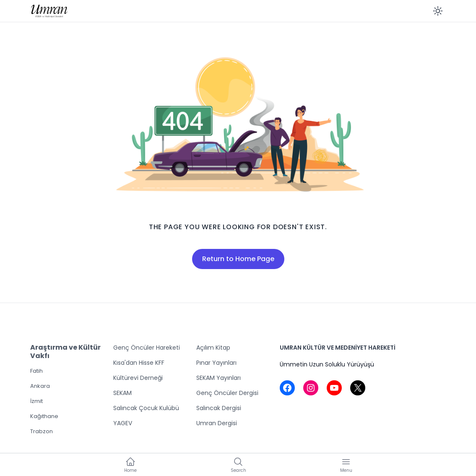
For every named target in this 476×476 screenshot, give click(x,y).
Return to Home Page (238, 259)
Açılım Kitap (213, 348)
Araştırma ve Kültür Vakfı (65, 352)
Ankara (40, 386)
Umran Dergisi (217, 423)
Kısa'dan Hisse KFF (139, 363)
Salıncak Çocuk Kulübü (146, 408)
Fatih (36, 371)
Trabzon (42, 431)
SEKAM (122, 393)
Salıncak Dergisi (219, 408)
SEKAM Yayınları (218, 378)
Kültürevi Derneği (138, 378)
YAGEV (123, 423)
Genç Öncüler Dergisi (227, 393)
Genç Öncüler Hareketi (147, 348)
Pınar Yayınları (216, 363)
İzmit (36, 401)
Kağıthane (44, 416)
